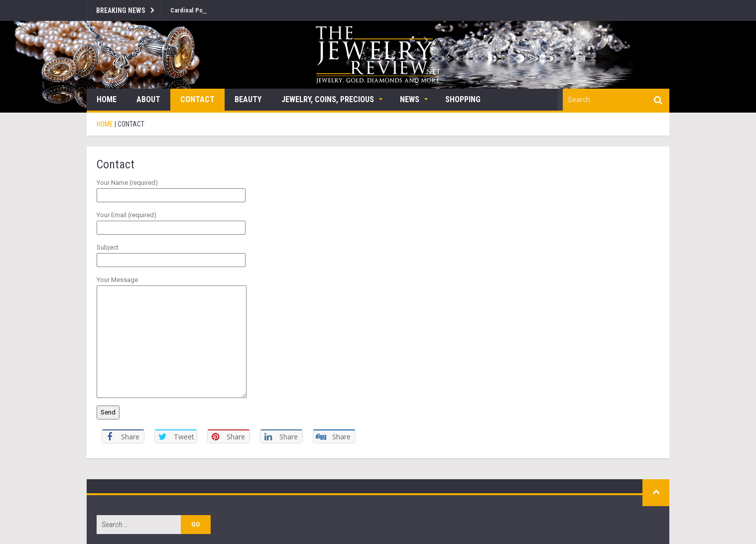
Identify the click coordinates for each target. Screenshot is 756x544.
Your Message (172, 285)
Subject (171, 254)
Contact (197, 99)
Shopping (463, 99)
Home (107, 99)
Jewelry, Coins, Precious (328, 99)
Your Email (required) (171, 221)
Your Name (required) (171, 189)
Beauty (248, 99)
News (410, 99)
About (148, 99)
